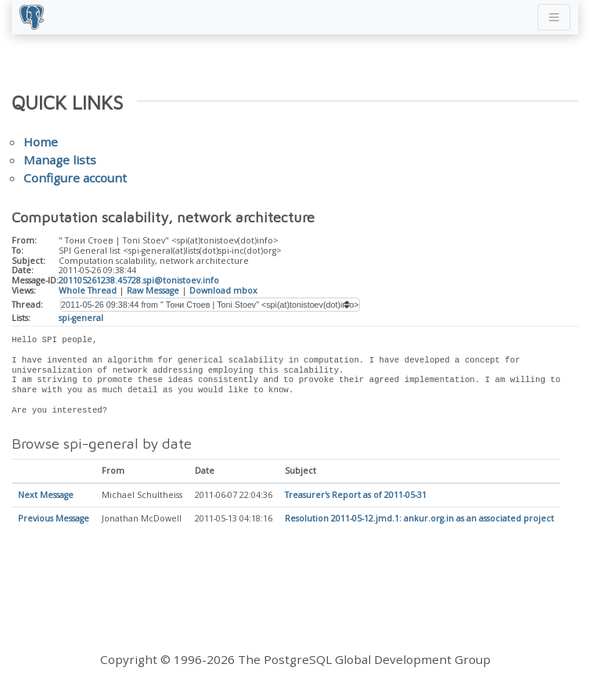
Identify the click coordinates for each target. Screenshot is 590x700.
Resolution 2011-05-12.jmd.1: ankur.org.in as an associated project (419, 519)
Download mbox (223, 290)
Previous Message (54, 519)
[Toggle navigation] (554, 17)
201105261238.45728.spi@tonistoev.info (139, 280)
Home (41, 142)
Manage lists (60, 160)
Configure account (75, 178)
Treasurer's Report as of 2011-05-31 (356, 496)
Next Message (46, 496)
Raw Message (153, 290)
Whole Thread (88, 290)
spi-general (81, 318)
